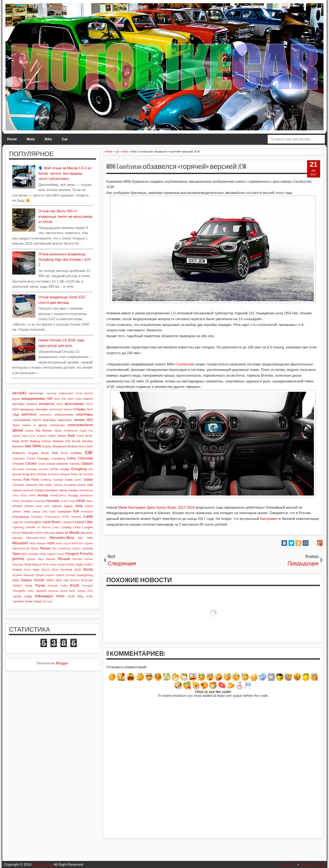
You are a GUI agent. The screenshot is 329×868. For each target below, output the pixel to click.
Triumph (53, 586)
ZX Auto (47, 601)
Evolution (54, 474)
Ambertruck (71, 431)
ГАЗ (50, 399)
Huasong (40, 501)
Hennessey (86, 490)
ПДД (15, 414)
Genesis (31, 485)
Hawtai (73, 490)
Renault (64, 559)
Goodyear (70, 485)
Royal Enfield (66, 565)
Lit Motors (44, 527)
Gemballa (18, 485)
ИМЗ (71, 399)
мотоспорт (56, 409)
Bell (68, 441)
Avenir (80, 436)
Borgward (60, 446)
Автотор (51, 393)
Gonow (58, 485)
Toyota (40, 585)
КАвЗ (78, 399)
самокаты (45, 415)
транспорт (65, 420)
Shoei (55, 570)
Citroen (31, 463)
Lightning (18, 527)
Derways (32, 469)
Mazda (74, 532)
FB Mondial (86, 474)
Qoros (31, 559)
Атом (79, 393)
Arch (32, 436)
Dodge (65, 469)
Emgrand (29, 474)
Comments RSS (312, 864)
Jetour (17, 511)
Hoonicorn (86, 495)
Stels (16, 580)
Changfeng (58, 459)
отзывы (80, 409)
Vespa (81, 591)
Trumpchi (19, 591)
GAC (78, 480)
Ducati (17, 474)
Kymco (76, 517)
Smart (40, 575)
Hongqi (73, 495)
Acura (29, 430)
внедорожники (33, 399)
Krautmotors (52, 517)
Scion (27, 570)
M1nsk (16, 533)
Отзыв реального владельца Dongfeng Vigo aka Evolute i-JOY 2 (65, 259)
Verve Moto (68, 591)
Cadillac (76, 453)
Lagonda (18, 522)
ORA (24, 554)
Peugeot (72, 554)
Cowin (42, 464)
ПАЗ (90, 409)
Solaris (50, 575)
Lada (88, 516)
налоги (68, 409)
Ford (35, 479)
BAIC (89, 436)
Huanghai (27, 501)
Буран (16, 399)
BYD (64, 453)
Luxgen (88, 527)
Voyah (71, 596)
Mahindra (28, 533)
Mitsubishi (20, 543)
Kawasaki (64, 511)
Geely (88, 479)
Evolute (42, 474)
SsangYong (85, 575)
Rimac (89, 559)
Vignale (17, 596)
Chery (71, 458)
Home (12, 139)
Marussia (49, 533)
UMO (31, 591)
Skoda (88, 569)
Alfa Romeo (43, 430)
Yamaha (18, 601)
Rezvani (77, 559)
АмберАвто (66, 393)
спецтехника (64, 414)
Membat (17, 538)
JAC (47, 506)
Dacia (51, 464)
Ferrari (17, 480)
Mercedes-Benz (62, 538)
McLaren (87, 533)
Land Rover (52, 522)
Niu (54, 548)
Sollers (60, 575)
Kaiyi (53, 512)
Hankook (28, 490)
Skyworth (29, 575)
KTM (66, 517)
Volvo (60, 596)
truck (75, 585)
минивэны (27, 409)
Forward (58, 480)
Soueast (70, 575)
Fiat (26, 479)
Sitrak (78, 570)
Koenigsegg (21, 517)
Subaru (27, 580)
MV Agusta (86, 543)
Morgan (41, 543)
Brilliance (19, 453)
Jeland (89, 506)
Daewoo (62, 464)
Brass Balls (86, 446)
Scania (17, 570)
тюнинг (79, 420)
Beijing (35, 441)
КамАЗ (88, 399)
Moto (31, 139)
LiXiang (66, 527)
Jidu (45, 512)
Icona (72, 501)
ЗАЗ (57, 399)
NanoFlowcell (21, 548)
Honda (43, 495)
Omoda (88, 548)
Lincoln (30, 527)
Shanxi (45, 570)
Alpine (58, 431)
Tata (66, 580)
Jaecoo (57, 506)
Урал (16, 425)
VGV (90, 591)
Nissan (45, 548)
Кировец (32, 404)
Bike (48, 139)
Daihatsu (75, 464)
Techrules (87, 580)
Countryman (185, 364)
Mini (90, 538)
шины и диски (35, 425)
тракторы (49, 420)
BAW (25, 441)
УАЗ (90, 420)
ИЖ (64, 399)
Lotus (77, 527)
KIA (76, 511)
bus (55, 453)
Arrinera (41, 436)
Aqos (25, 436)
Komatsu (37, 517)
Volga (28, 596)
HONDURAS (58, 495)
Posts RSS (288, 864)
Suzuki (39, 580)
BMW (37, 446)
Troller (64, 586)
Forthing (46, 480)
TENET (17, 586)
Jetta (27, 511)
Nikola (34, 548)
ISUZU (29, 506)
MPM (75, 543)
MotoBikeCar (43, 864)
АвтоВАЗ (19, 393)
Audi (71, 435)
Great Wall (85, 485)
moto (51, 543)
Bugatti (33, 453)
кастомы (18, 404)
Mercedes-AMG (36, 538)
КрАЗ (60, 404)
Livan (55, 527)
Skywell (17, 575)
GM (41, 485)
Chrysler (18, 464)
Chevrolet (85, 458)
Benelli (76, 441)
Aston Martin (57, 436)
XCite (90, 596)
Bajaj (16, 441)
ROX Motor (49, 565)
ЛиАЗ (89, 404)
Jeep (79, 506)
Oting (43, 554)
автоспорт (36, 393)
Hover (16, 501)
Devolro (44, 469)
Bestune (18, 446)
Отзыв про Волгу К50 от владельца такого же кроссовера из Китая (66, 216)
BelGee (58, 441)
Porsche (86, 554)
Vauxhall (41, 591)
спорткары (84, 414)
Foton (69, 480)
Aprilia (16, 436)
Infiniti (80, 501)
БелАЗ (89, 393)
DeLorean (18, 469)
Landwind (68, 522)
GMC (49, 485)
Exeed (65, 474)
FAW (74, 474)
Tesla (29, 586)
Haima (17, 490)
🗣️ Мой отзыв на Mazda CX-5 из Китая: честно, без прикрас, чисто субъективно (65, 173)
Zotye (38, 601)
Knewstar (87, 512)
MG (81, 538)
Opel (16, 554)
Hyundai (53, 501)
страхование (22, 420)
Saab (79, 564)
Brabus (72, 446)
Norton (77, 548)
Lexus (80, 522)
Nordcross (65, 548)
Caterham (18, 459)
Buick (45, 453)
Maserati (62, 533)
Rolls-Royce (33, 564)
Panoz (61, 554)
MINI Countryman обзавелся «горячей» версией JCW (176, 167)
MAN (39, 533)
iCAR (64, 501)
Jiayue (36, 512)
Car (65, 139)
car (89, 452)
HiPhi (32, 495)
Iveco (39, 506)
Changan (43, 458)
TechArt (75, 580)
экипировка (57, 425)
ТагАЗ (36, 420)
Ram (41, 559)
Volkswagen (44, 596)
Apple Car (86, 431)
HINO (24, 495)
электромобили (80, 425)
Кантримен (269, 519)
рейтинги (29, 414)
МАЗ (16, 409)
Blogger (62, 663)
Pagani (51, 554)
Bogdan (47, 446)
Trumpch (87, 586)
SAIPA (88, 564)
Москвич (42, 409)
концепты (47, 404)
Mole (32, 543)
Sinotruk (66, 570)
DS (91, 469)
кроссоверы (75, 404)
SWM (50, 580)
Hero (15, 495)
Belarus (47, 441)
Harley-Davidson (46, 490)
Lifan (89, 522)
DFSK (54, 469)
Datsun (87, 463)
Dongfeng (79, 469)
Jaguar (68, 506)
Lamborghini (33, 522)
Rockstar (18, 565)
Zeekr (29, 601)
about (18, 430)
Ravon (51, 559)
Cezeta (31, 459)
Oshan (34, 554)
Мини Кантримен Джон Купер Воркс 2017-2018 (156, 507)
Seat (36, 570)
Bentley (88, 441)
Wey (80, 596)
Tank (58, 580)
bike (28, 446)
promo (18, 559)
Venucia (53, 591)
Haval (63, 490)
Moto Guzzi (63, 543)
